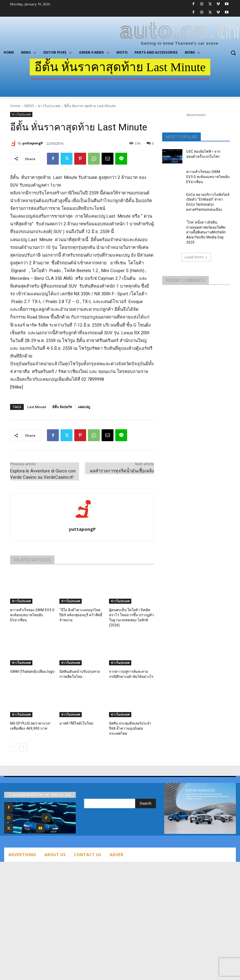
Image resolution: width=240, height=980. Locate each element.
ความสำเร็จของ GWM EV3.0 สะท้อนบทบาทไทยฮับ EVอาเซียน (32, 615)
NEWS (29, 106)
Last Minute (37, 407)
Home (15, 106)
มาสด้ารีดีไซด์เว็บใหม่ (76, 723)
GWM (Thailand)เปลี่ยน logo (32, 672)
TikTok (62, 818)
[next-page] (23, 748)
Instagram (28, 818)
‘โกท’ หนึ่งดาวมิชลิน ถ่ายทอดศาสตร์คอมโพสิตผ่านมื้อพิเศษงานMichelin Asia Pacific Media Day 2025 (206, 232)
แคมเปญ (84, 407)
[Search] (146, 803)
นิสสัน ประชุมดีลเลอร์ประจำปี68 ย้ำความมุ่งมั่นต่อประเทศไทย (130, 728)
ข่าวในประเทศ (49, 106)
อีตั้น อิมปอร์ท (62, 407)
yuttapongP (33, 143)
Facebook (28, 807)
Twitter (25, 828)
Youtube (58, 828)
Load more (196, 257)
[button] (233, 53)
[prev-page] (14, 748)
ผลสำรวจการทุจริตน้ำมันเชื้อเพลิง (122, 471)
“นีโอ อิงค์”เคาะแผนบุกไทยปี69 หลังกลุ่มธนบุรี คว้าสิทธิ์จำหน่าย (81, 615)
